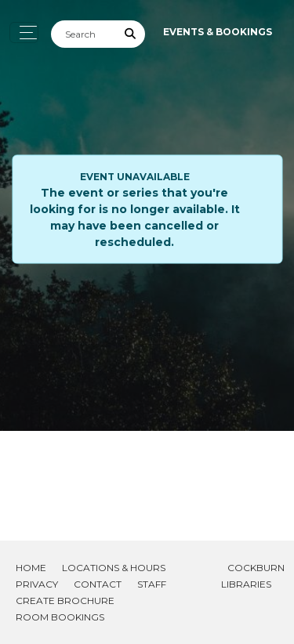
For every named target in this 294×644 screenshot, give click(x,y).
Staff (152, 584)
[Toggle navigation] (24, 33)
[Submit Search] (131, 34)
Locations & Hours (114, 568)
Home (31, 568)
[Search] (84, 34)
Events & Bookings (218, 32)
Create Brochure (65, 601)
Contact (98, 584)
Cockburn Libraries (253, 576)
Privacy (37, 584)
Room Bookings (60, 617)
